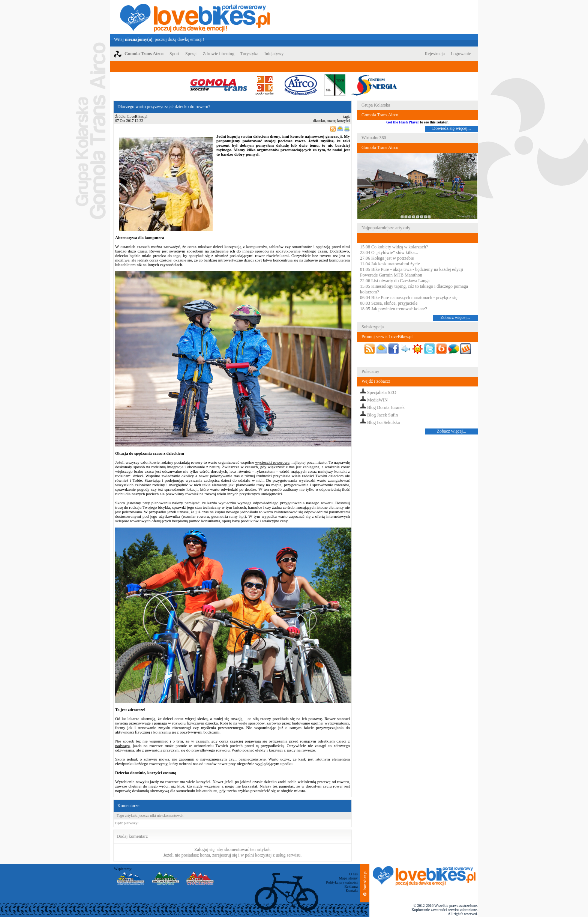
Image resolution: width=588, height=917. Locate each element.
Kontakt (352, 891)
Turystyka (249, 54)
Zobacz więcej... (455, 317)
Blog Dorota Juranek (386, 407)
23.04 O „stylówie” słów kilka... (389, 253)
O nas (353, 874)
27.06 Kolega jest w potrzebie (387, 258)
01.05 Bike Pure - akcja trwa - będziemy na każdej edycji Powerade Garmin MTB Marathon (412, 272)
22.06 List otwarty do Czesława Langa (395, 281)
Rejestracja (435, 54)
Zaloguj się (204, 849)
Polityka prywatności (342, 882)
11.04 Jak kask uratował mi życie (390, 264)
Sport (174, 54)
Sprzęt (191, 54)
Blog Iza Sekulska (383, 422)
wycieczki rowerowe (272, 462)
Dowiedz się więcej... (452, 128)
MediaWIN (377, 400)
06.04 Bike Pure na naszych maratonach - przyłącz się (409, 298)
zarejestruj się (225, 855)
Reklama (351, 886)
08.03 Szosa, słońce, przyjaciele (389, 303)
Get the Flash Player (403, 122)
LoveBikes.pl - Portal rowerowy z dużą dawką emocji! (195, 17)
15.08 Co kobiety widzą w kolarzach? (394, 247)
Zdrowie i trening (219, 54)
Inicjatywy (274, 54)
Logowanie (461, 54)
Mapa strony (348, 878)
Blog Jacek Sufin (382, 415)
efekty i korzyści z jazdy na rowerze (285, 750)
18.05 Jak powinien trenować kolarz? (394, 309)
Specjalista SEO (382, 392)
